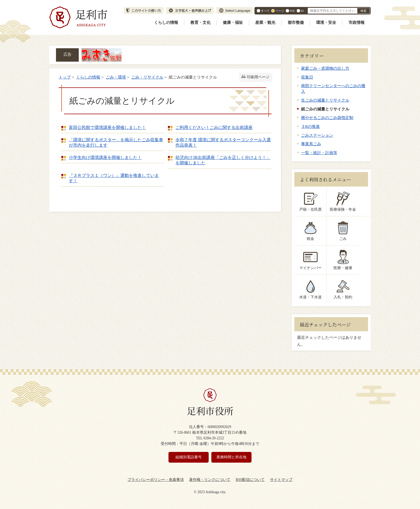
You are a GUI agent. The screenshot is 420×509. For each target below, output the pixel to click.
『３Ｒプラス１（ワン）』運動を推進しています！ (114, 178)
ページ (280, 11)
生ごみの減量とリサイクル (325, 100)
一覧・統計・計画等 (319, 153)
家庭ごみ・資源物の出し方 (325, 68)
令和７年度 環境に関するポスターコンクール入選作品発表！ (223, 142)
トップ (65, 77)
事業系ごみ (311, 144)
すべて (265, 11)
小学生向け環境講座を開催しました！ (105, 157)
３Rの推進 (310, 126)
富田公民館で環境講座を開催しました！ (107, 127)
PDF (292, 11)
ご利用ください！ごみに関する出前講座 (214, 127)
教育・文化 (200, 23)
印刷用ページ (258, 77)
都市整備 (296, 23)
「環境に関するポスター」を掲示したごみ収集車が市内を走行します (116, 142)
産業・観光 (265, 23)
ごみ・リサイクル (147, 77)
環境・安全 (326, 23)
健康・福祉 (233, 23)
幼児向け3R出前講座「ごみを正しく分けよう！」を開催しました (223, 160)
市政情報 (357, 23)
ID (302, 11)
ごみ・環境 (116, 77)
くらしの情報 (166, 23)
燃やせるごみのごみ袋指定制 (327, 118)
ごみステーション (317, 135)
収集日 (307, 77)
